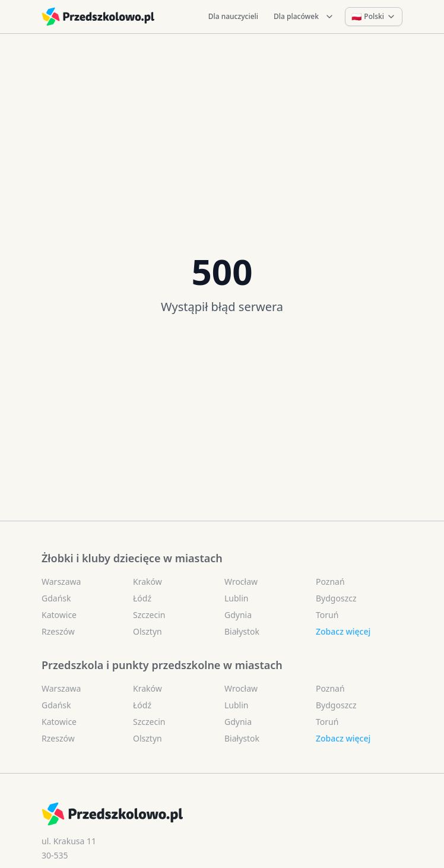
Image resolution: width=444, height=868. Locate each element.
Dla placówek (304, 16)
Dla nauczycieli (233, 16)
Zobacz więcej (343, 631)
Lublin (236, 598)
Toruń (327, 615)
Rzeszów (58, 631)
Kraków (148, 582)
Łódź (142, 598)
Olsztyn (148, 631)
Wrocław (241, 582)
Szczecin (149, 615)
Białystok (242, 631)
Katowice (59, 615)
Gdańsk (56, 598)
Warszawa (61, 582)
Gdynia (238, 615)
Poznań (330, 582)
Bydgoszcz (336, 598)
